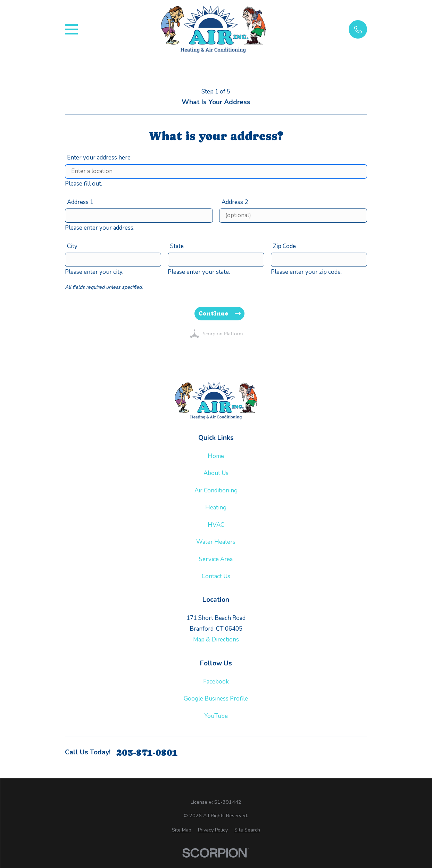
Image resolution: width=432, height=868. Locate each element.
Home (216, 456)
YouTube (216, 716)
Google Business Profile (216, 699)
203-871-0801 (147, 753)
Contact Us (216, 576)
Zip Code (284, 246)
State (177, 246)
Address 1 (80, 202)
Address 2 (235, 202)
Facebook (216, 682)
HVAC (216, 525)
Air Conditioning (216, 490)
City (72, 246)
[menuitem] (182, 830)
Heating (216, 507)
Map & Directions (216, 640)
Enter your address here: (99, 157)
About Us (216, 473)
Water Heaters (216, 542)
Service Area (216, 559)
